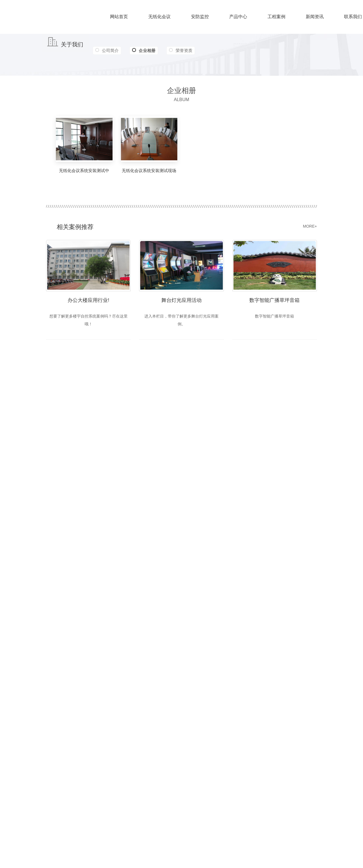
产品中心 (238, 17)
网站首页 (119, 17)
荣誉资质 (185, 50)
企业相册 (144, 51)
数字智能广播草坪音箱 (274, 300)
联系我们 (353, 17)
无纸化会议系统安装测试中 (84, 170)
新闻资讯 (315, 17)
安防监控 (200, 17)
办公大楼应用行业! (88, 300)
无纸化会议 (159, 17)
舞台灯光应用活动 (181, 300)
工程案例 (276, 17)
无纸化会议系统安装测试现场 (149, 170)
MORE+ (310, 226)
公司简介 (110, 50)
